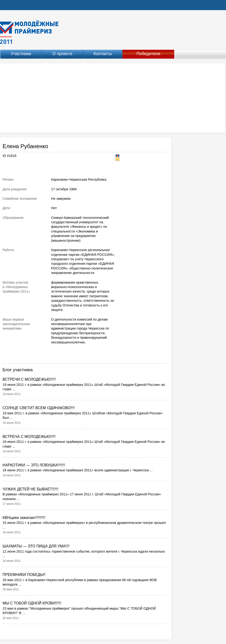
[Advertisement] (113, 98)
